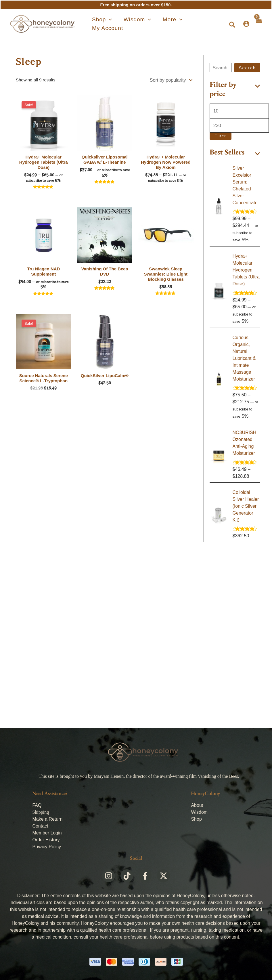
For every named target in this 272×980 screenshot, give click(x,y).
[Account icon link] (246, 24)
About (197, 805)
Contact (40, 826)
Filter (221, 135)
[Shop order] (171, 80)
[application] (105, 24)
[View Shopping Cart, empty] (258, 24)
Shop (196, 819)
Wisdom (199, 812)
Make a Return (47, 819)
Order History (46, 840)
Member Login (47, 833)
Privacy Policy (47, 847)
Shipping (41, 812)
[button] (232, 25)
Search (247, 68)
